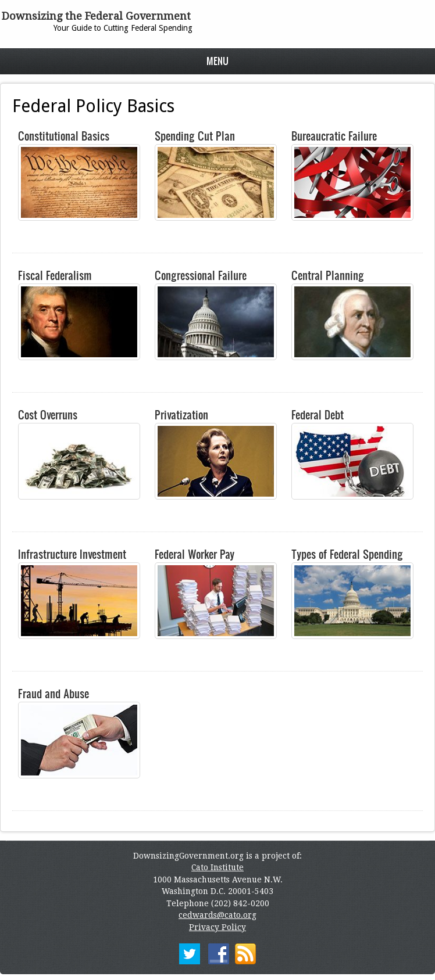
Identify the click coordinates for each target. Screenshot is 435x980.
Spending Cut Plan (195, 136)
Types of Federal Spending (347, 554)
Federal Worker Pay (195, 554)
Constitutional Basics (64, 136)
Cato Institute (217, 867)
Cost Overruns (48, 415)
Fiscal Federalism (55, 275)
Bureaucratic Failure (334, 136)
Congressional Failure (201, 275)
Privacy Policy (217, 927)
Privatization (181, 415)
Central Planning (328, 275)
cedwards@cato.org (217, 915)
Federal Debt (318, 415)
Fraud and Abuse (54, 694)
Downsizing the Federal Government (96, 16)
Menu (217, 61)
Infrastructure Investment (72, 554)
